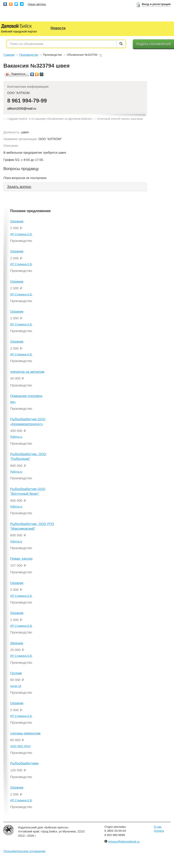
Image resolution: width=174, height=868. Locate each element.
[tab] (75, 187)
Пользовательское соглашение (24, 851)
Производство (29, 55)
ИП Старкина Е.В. (21, 234)
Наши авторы (37, 4)
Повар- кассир (21, 558)
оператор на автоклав (27, 372)
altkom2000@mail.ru (22, 109)
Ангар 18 (16, 686)
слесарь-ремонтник (25, 733)
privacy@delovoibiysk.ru (124, 841)
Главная (9, 55)
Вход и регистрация (156, 4)
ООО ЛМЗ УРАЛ (20, 746)
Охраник (17, 221)
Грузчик (16, 673)
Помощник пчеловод (26, 396)
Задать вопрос (19, 187)
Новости (58, 28)
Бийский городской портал (19, 31)
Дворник (17, 643)
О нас (158, 827)
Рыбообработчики (24, 763)
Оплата (159, 831)
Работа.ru (16, 437)
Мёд (13, 402)
